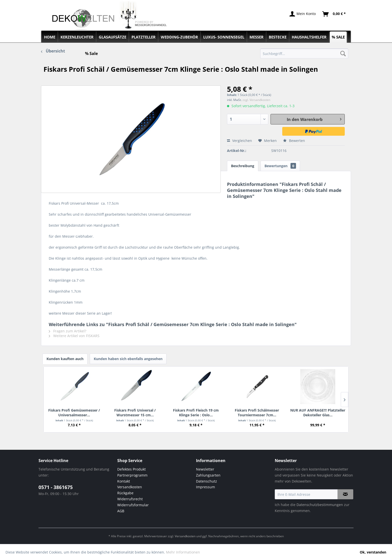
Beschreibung (243, 166)
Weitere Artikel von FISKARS (74, 336)
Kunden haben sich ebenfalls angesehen (128, 359)
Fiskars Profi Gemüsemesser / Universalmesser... (74, 412)
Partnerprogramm (132, 475)
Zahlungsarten (208, 475)
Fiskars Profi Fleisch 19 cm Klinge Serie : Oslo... (196, 412)
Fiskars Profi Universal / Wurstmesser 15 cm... (135, 412)
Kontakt (124, 481)
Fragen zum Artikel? (67, 331)
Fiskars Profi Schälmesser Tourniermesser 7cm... (257, 412)
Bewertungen (280, 166)
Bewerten (294, 141)
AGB (121, 511)
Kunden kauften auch (65, 359)
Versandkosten (130, 487)
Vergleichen (239, 141)
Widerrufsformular (133, 505)
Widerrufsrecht (130, 499)
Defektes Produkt (131, 469)
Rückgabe (125, 493)
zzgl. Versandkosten (256, 100)
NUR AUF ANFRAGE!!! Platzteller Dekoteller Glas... (318, 412)
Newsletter (205, 469)
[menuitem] (304, 53)
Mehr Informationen (183, 552)
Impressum (205, 487)
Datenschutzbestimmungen (320, 505)
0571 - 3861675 (56, 487)
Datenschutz (206, 481)
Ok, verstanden (373, 552)
